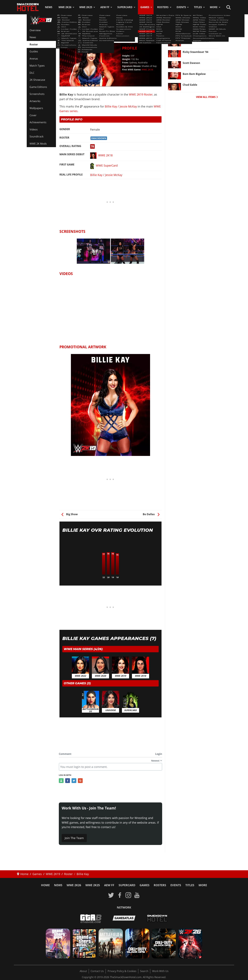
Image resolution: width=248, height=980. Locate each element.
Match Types (37, 66)
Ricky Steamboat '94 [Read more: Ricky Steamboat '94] (195, 52)
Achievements (38, 122)
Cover (33, 115)
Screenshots (37, 94)
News (49, 7)
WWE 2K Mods (38, 144)
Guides (34, 51)
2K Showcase (37, 80)
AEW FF (105, 7)
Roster (34, 44)
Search (144, 971)
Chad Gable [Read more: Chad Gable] (190, 85)
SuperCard (125, 7)
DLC (32, 73)
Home (45, 885)
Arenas (34, 59)
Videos (34, 129)
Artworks (35, 101)
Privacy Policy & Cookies (122, 971)
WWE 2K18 (147, 70)
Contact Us (97, 971)
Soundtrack (36, 136)
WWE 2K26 (65, 7)
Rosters (163, 7)
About (83, 971)
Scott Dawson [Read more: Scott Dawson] (191, 63)
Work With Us (160, 971)
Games (145, 7)
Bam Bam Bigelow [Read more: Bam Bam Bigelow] (194, 74)
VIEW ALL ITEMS (207, 97)
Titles (198, 7)
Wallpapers (36, 108)
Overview (35, 30)
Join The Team (74, 838)
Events (181, 7)
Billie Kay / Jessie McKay (121, 106)
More (214, 7)
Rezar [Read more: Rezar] (186, 30)
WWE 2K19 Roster (73, 29)
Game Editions (38, 87)
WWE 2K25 (86, 7)
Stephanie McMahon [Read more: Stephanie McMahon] (196, 41)
